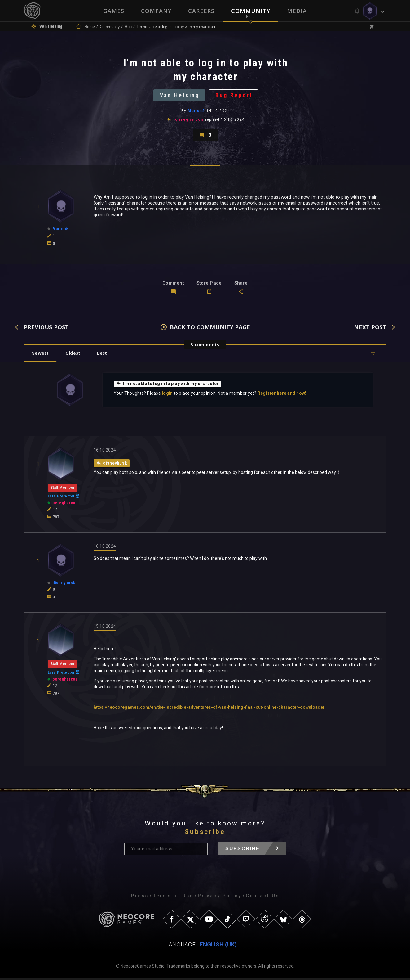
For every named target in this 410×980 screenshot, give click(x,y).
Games (114, 11)
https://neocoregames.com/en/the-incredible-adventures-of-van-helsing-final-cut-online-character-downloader (209, 709)
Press (140, 897)
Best (103, 355)
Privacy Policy (220, 897)
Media (297, 11)
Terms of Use (173, 897)
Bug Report (235, 96)
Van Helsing (179, 96)
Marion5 (196, 111)
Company (156, 11)
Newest (40, 355)
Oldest (74, 355)
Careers (201, 11)
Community (251, 11)
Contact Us (262, 897)
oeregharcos (189, 120)
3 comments (205, 346)
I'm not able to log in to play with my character (168, 385)
